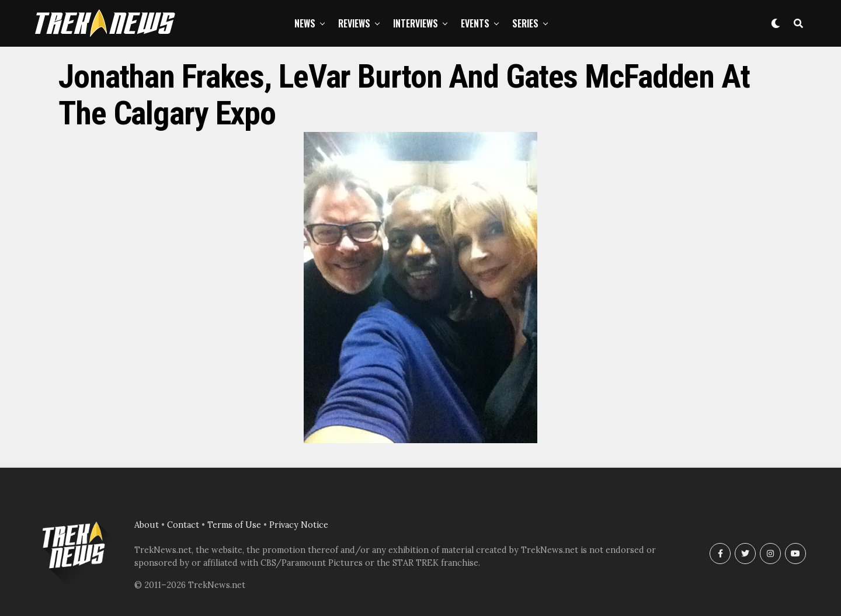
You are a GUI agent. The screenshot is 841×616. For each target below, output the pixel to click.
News (305, 23)
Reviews (354, 23)
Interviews (416, 23)
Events (475, 23)
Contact (183, 525)
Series (525, 23)
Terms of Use (234, 525)
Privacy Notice (299, 525)
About (147, 525)
